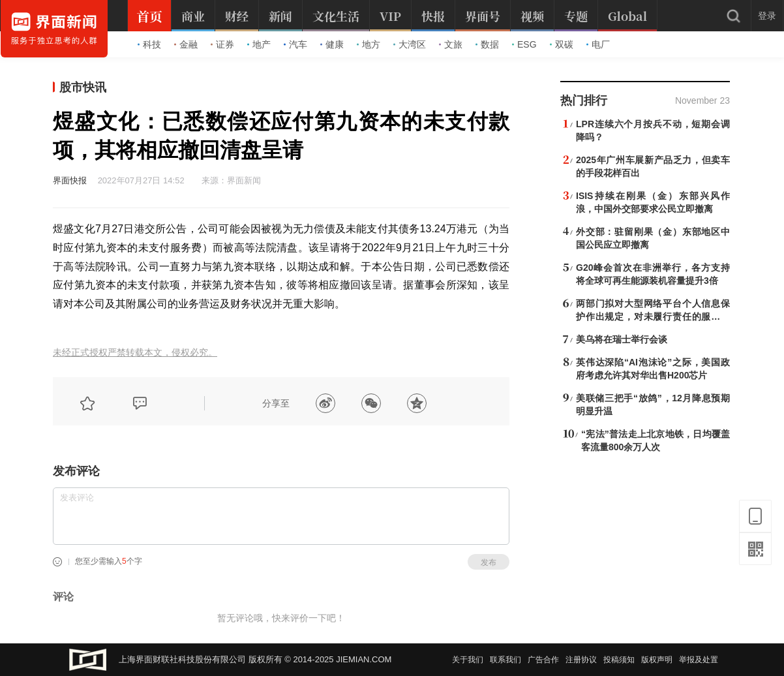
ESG (524, 44)
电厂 (598, 44)
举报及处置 (699, 660)
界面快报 (70, 180)
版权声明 (657, 660)
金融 (186, 44)
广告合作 (543, 660)
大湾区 (410, 44)
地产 (259, 44)
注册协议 (581, 660)
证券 (222, 44)
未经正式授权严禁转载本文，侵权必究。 (135, 353)
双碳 (562, 44)
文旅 (451, 44)
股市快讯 (83, 87)
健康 (332, 44)
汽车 (295, 44)
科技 (149, 44)
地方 (369, 44)
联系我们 (505, 660)
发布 (489, 562)
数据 (487, 44)
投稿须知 (619, 660)
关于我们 (468, 660)
